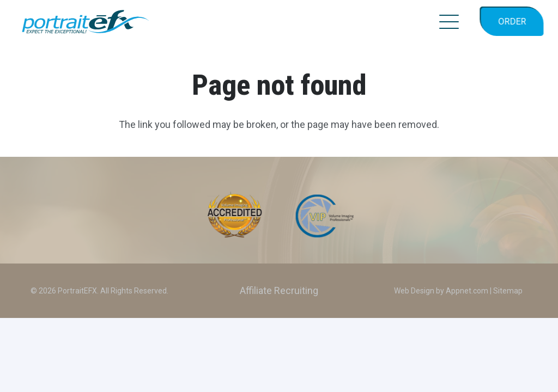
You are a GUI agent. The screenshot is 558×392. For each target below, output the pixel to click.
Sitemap (508, 291)
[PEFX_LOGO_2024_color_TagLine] (86, 22)
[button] (449, 22)
